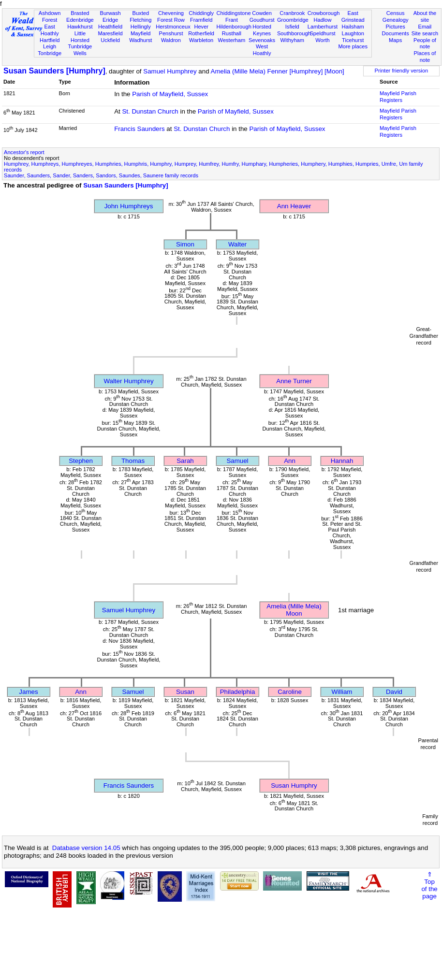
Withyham (292, 40)
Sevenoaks (262, 40)
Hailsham (353, 27)
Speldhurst (322, 33)
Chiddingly (201, 13)
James (28, 692)
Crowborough (324, 13)
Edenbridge (80, 20)
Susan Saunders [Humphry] (54, 71)
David (394, 692)
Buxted (140, 13)
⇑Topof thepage (429, 885)
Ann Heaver (294, 206)
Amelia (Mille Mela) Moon (294, 610)
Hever (201, 27)
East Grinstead (353, 16)
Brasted (80, 13)
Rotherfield (201, 33)
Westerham (232, 40)
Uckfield (110, 40)
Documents (396, 33)
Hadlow (322, 20)
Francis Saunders (139, 129)
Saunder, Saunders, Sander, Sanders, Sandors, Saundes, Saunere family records (101, 175)
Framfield (201, 20)
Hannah (342, 461)
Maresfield (110, 33)
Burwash (110, 13)
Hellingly (141, 27)
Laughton (353, 33)
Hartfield (50, 40)
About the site (425, 16)
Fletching (140, 20)
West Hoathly (262, 50)
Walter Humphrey (128, 381)
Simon (185, 244)
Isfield (292, 27)
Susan (185, 692)
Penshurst (171, 33)
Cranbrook (292, 13)
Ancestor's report (24, 152)
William (342, 692)
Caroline (290, 692)
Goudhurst (262, 20)
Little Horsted (80, 37)
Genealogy (396, 20)
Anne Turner (294, 381)
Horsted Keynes (262, 30)
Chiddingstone (234, 13)
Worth (322, 40)
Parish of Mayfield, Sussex (170, 94)
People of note (425, 43)
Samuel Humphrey (170, 71)
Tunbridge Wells (80, 50)
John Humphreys (129, 206)
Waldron (171, 40)
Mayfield (140, 33)
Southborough (294, 33)
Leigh (50, 46)
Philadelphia (238, 692)
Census (396, 13)
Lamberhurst (323, 27)
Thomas (133, 461)
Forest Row (171, 20)
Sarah (185, 461)
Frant (232, 20)
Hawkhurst (80, 27)
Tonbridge (50, 53)
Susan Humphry (294, 785)
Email (425, 27)
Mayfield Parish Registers (398, 97)
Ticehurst (353, 40)
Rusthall (232, 33)
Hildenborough (234, 27)
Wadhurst (140, 40)
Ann (290, 461)
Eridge (110, 20)
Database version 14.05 (86, 848)
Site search (425, 33)
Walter (237, 244)
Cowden (262, 13)
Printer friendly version (402, 71)
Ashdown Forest (50, 16)
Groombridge (293, 20)
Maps (395, 40)
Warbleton (201, 40)
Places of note (425, 57)
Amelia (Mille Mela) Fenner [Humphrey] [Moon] (278, 71)
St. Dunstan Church (150, 111)
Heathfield (110, 27)
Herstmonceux (173, 27)
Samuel (237, 461)
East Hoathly (50, 30)
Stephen (81, 461)
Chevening (171, 13)
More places (353, 46)
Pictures (396, 27)
